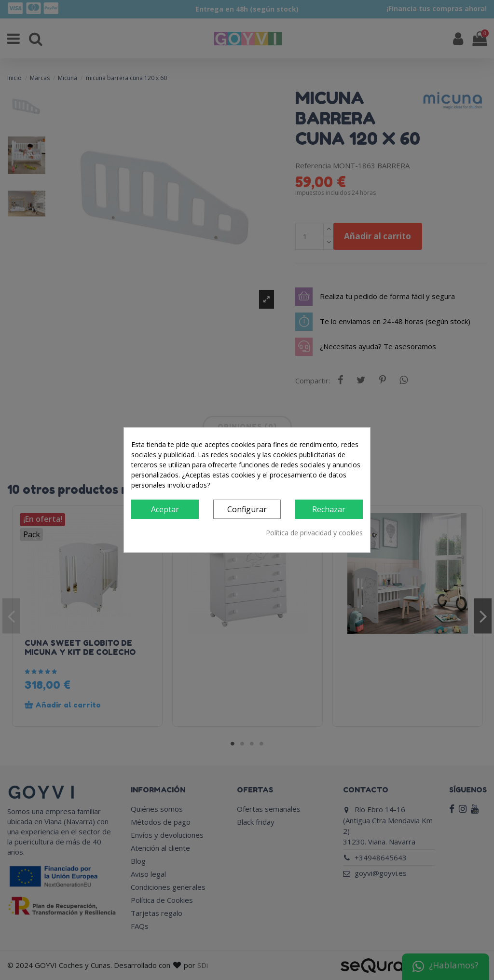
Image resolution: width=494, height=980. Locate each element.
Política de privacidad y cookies (314, 533)
